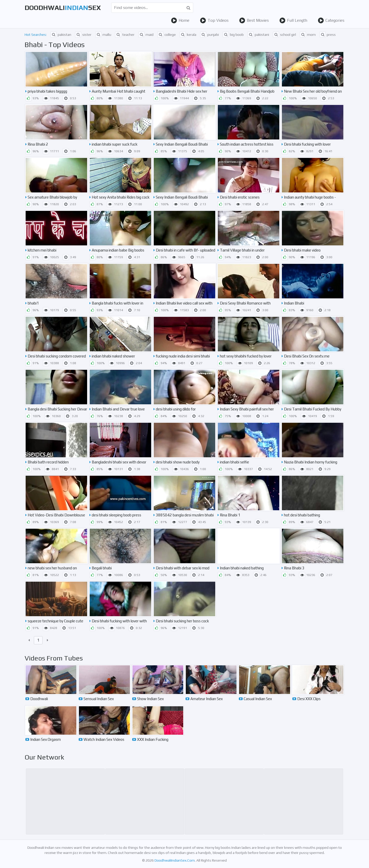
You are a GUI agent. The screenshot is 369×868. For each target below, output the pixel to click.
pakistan (61, 35)
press (328, 35)
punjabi (209, 35)
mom (308, 35)
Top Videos (214, 20)
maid (146, 35)
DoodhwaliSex (63, 8)
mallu (103, 35)
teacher (125, 35)
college (167, 35)
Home (180, 20)
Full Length (293, 20)
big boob (233, 35)
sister (83, 35)
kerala (188, 35)
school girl (284, 35)
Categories (331, 20)
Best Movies (254, 20)
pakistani (258, 35)
